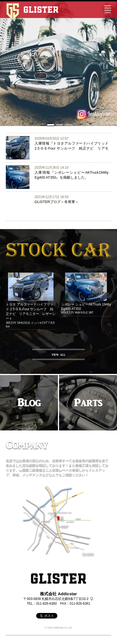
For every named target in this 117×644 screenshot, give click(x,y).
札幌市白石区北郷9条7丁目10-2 (65, 599)
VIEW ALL (59, 355)
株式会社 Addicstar (58, 594)
